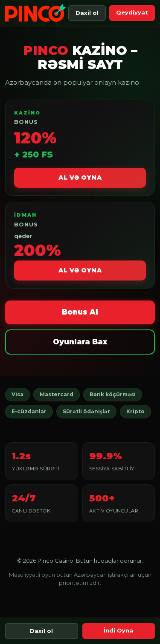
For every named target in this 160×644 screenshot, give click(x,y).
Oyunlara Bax (80, 342)
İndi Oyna (118, 630)
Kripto (135, 411)
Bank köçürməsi (113, 394)
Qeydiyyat (132, 12)
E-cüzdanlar (29, 411)
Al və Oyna (80, 177)
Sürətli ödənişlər (86, 411)
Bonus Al (80, 312)
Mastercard (57, 394)
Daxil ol (87, 13)
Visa (17, 394)
